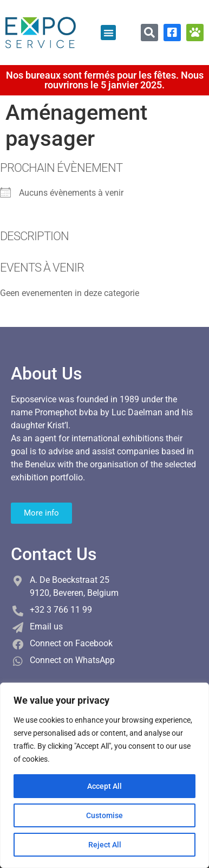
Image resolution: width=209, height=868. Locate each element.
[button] (109, 33)
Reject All (105, 845)
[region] (104, 775)
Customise (104, 815)
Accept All (104, 786)
